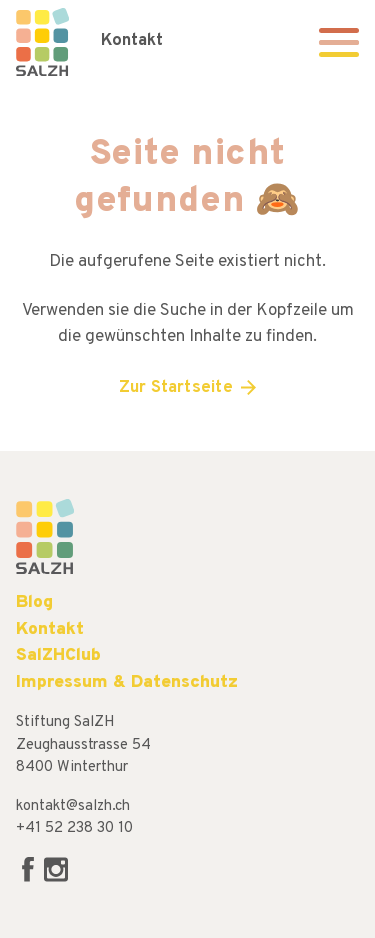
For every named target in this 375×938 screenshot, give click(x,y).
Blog (34, 602)
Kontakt (132, 41)
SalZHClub (58, 655)
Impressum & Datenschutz (127, 682)
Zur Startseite (176, 388)
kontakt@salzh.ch (73, 806)
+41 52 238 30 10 (74, 828)
